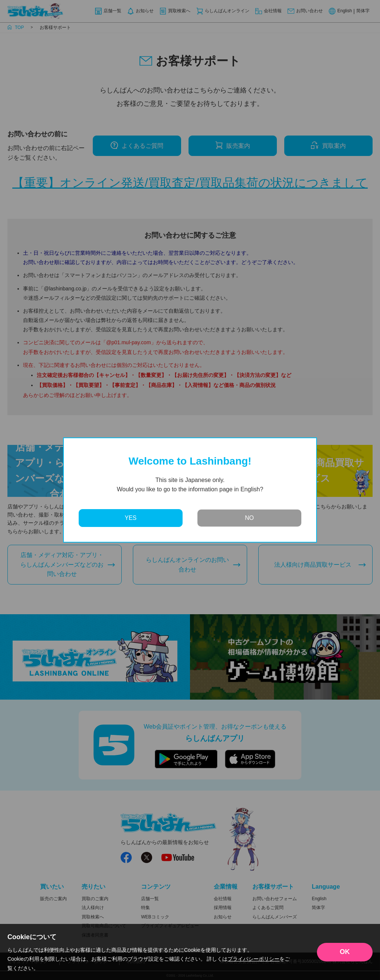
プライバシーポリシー (253, 959)
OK (345, 952)
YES (131, 518)
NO (249, 518)
